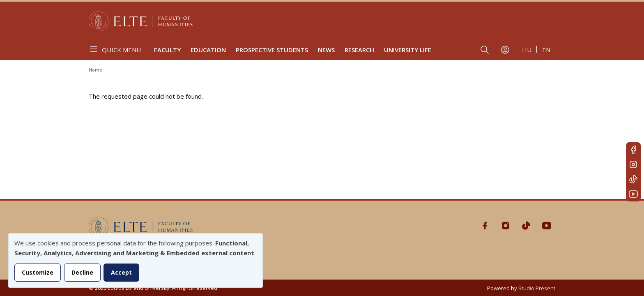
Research (359, 50)
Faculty (167, 50)
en (546, 50)
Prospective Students (272, 50)
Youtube (633, 194)
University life (408, 50)
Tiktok (633, 179)
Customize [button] (38, 272)
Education (208, 50)
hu (527, 50)
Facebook (633, 150)
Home (95, 70)
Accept (121, 272)
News (326, 50)
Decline (82, 272)
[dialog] (136, 260)
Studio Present (537, 288)
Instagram (633, 164)
